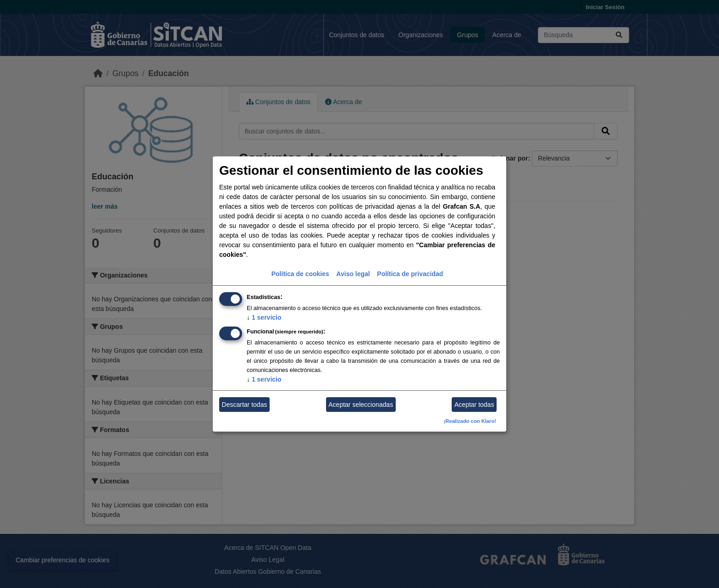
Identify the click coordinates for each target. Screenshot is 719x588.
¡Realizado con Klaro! (470, 421)
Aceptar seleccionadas (361, 405)
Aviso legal (353, 274)
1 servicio (264, 317)
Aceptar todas (474, 405)
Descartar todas (245, 405)
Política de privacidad (410, 274)
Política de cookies (300, 274)
